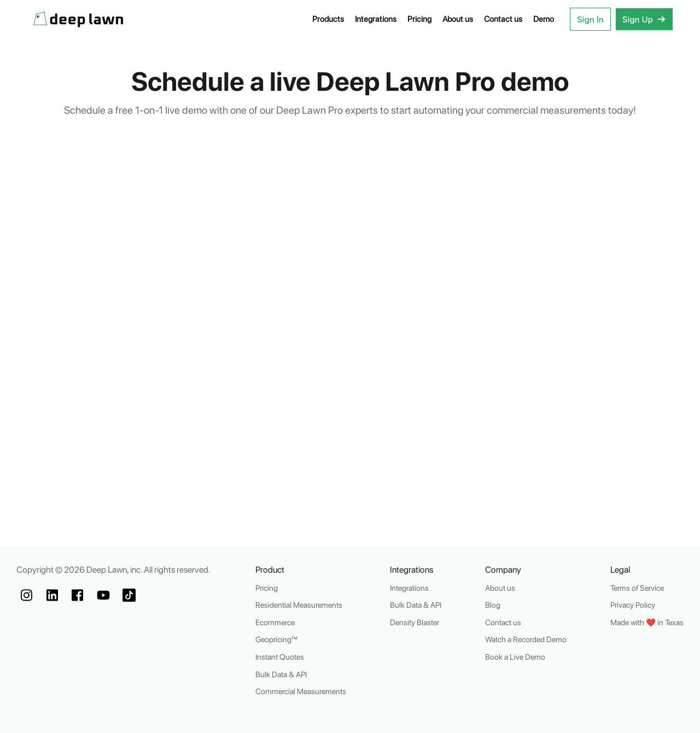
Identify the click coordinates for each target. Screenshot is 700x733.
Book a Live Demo (515, 657)
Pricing (419, 19)
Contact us (503, 19)
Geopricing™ (277, 639)
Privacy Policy (633, 605)
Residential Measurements (299, 605)
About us (458, 19)
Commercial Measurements (301, 691)
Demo (544, 19)
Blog (493, 605)
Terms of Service (637, 588)
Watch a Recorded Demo (526, 639)
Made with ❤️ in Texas (647, 622)
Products (328, 19)
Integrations (376, 19)
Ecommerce (275, 622)
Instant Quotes (280, 657)
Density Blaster (415, 622)
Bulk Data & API (281, 674)
